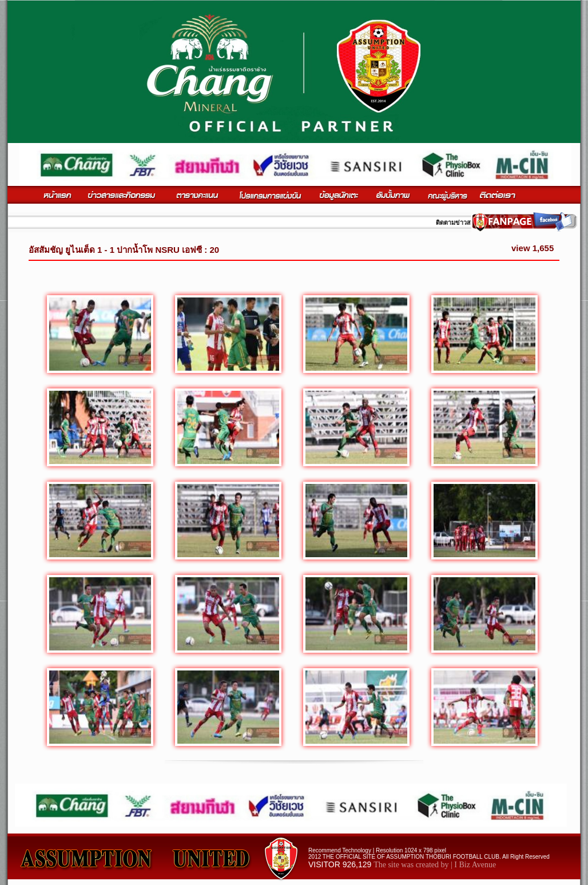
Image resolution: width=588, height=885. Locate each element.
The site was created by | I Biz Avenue (435, 865)
